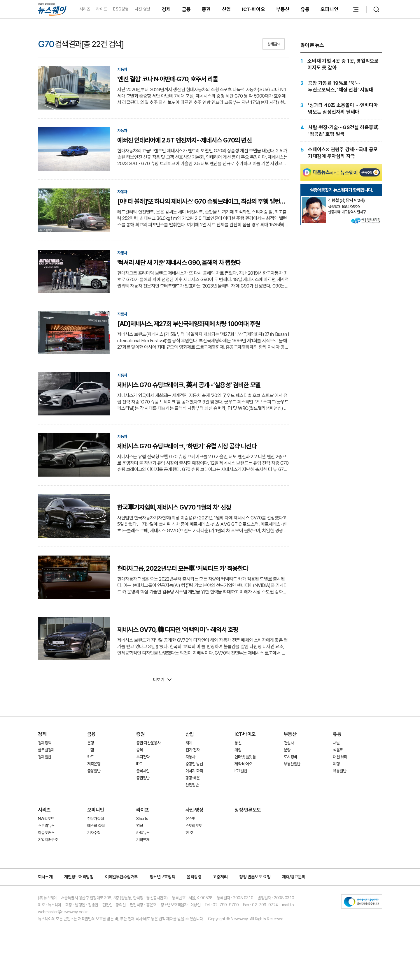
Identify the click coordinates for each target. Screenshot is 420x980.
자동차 (190, 757)
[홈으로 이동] (52, 9)
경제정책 (44, 743)
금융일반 (94, 771)
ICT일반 (241, 771)
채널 (336, 743)
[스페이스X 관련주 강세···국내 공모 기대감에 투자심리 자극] (341, 153)
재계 (189, 743)
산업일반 (192, 785)
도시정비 (290, 757)
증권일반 (143, 778)
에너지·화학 (194, 771)
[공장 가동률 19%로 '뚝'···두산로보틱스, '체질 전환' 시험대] (341, 86)
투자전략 (143, 757)
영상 (140, 826)
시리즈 (85, 9)
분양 (287, 750)
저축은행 (94, 764)
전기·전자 (193, 750)
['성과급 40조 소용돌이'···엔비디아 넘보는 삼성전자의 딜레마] (341, 109)
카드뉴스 (143, 833)
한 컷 (189, 833)
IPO (139, 764)
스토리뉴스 (46, 826)
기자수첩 (94, 833)
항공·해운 (193, 778)
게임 (238, 750)
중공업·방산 (194, 764)
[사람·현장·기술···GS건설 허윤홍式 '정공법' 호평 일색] (341, 131)
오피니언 (329, 9)
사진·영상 (142, 9)
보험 (91, 750)
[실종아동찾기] (314, 200)
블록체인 (143, 771)
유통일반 (339, 771)
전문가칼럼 (96, 819)
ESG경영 (121, 9)
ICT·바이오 (253, 9)
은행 (91, 743)
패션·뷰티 (340, 757)
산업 (226, 9)
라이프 (102, 9)
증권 (206, 9)
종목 (140, 750)
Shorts (142, 819)
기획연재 (143, 840)
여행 (336, 764)
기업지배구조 (48, 840)
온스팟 (190, 819)
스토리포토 (194, 826)
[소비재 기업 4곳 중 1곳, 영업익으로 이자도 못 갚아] (341, 64)
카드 (91, 757)
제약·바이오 (243, 764)
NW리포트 (46, 819)
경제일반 (44, 757)
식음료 (338, 750)
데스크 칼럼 (96, 826)
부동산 (283, 9)
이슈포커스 (46, 833)
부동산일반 (292, 764)
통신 (238, 743)
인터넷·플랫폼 (245, 757)
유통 (305, 9)
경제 (166, 9)
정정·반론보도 (248, 810)
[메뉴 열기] (356, 9)
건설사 (289, 743)
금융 (187, 9)
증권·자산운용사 (148, 743)
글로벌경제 (46, 750)
